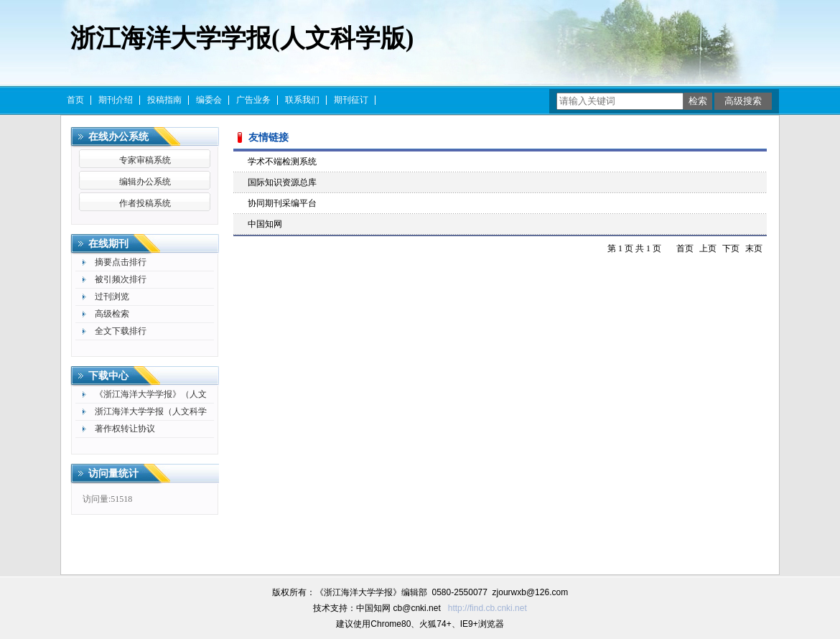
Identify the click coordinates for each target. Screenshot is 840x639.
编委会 (209, 100)
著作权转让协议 (125, 429)
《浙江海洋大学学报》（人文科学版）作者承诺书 (151, 396)
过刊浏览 (112, 297)
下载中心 (108, 376)
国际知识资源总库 (282, 182)
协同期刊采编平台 (282, 203)
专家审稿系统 (145, 160)
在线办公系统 (118, 137)
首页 (75, 100)
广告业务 (253, 100)
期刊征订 (351, 100)
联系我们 (302, 100)
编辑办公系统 (145, 182)
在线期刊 (108, 244)
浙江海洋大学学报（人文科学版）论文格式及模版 (151, 413)
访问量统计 (113, 474)
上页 (708, 248)
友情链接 (269, 137)
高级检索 (112, 314)
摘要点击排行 (121, 262)
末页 (754, 248)
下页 (731, 248)
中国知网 (265, 224)
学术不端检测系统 (282, 162)
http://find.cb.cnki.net (487, 608)
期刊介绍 (116, 100)
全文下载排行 (121, 331)
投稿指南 (164, 100)
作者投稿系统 (145, 203)
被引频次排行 (121, 279)
